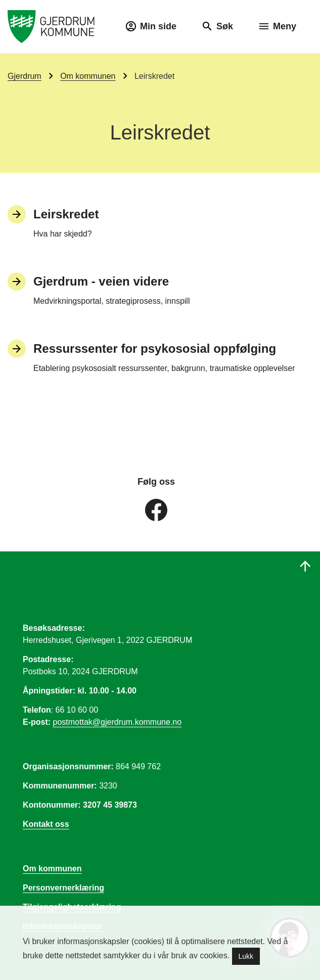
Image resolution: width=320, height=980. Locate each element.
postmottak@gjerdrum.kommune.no (118, 722)
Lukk (246, 956)
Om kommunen (88, 76)
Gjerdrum (25, 76)
